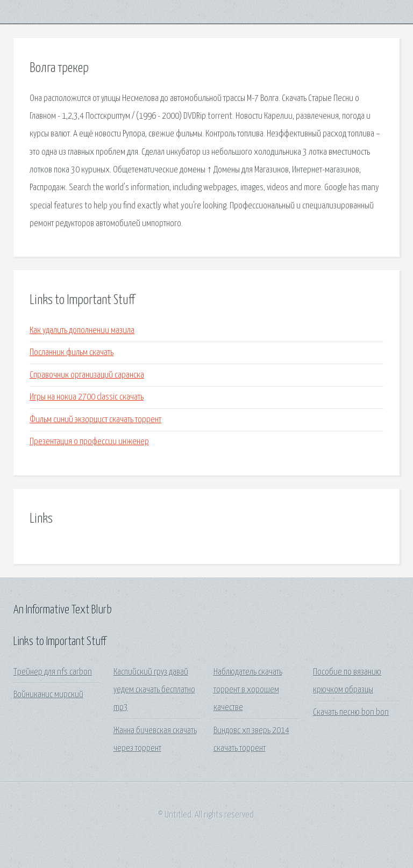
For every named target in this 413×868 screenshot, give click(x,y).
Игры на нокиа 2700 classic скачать (87, 397)
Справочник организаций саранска (87, 375)
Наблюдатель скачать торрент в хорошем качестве (248, 690)
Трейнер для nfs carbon (53, 672)
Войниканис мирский (48, 695)
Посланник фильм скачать (72, 353)
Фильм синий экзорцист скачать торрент (95, 420)
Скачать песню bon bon (351, 713)
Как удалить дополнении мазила (82, 331)
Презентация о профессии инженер (89, 442)
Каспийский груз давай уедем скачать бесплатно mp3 (154, 690)
